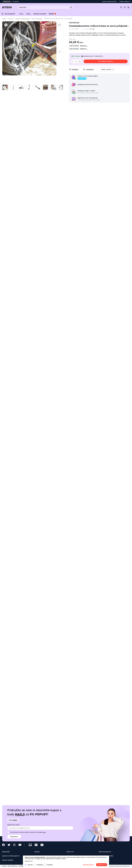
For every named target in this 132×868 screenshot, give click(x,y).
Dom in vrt (11, 19)
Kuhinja (37, 852)
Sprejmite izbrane (88, 865)
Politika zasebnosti (125, 2)
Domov (4, 19)
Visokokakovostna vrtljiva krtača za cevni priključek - (58, 19)
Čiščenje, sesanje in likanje (23, 19)
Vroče (28, 14)
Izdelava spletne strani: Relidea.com (120, 866)
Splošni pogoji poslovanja (109, 2)
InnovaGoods (74, 22)
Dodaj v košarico (107, 61)
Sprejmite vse (102, 865)
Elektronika (6, 852)
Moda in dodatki (8, 860)
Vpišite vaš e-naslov (14, 825)
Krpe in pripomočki (37, 19)
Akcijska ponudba (40, 14)
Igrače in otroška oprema (11, 856)
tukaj (44, 832)
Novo (21, 14)
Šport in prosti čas (105, 852)
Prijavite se (14, 837)
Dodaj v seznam (108, 70)
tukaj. (97, 93)
